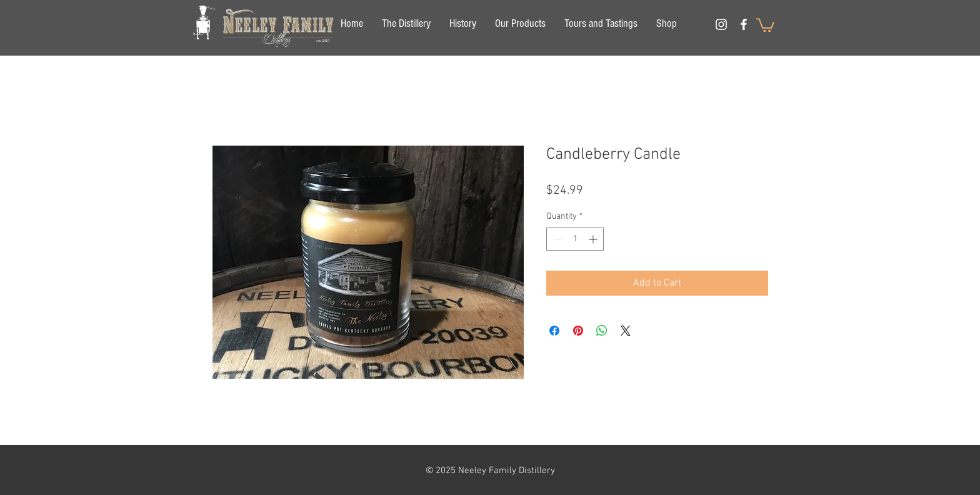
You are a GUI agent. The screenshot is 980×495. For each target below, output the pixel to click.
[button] (765, 24)
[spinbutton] (575, 239)
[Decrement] (556, 239)
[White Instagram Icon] (721, 24)
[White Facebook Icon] (744, 24)
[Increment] (594, 239)
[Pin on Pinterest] (578, 331)
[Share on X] (626, 331)
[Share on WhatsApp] (602, 331)
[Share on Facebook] (554, 331)
